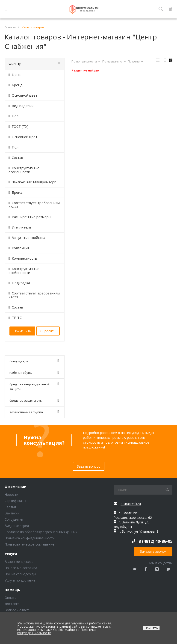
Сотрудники (14, 519)
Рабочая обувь (34, 372)
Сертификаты (15, 501)
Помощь (12, 590)
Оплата (10, 598)
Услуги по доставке (20, 580)
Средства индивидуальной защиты (34, 386)
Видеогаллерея (17, 526)
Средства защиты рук (34, 400)
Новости (11, 494)
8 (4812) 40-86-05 (155, 541)
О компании (15, 487)
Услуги (11, 554)
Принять (151, 628)
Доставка (12, 604)
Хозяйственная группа (34, 412)
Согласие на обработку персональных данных (41, 532)
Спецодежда (34, 361)
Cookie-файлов (65, 630)
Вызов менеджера (19, 562)
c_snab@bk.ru (131, 504)
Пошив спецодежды (20, 574)
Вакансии (12, 513)
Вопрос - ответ (17, 610)
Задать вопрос (89, 466)
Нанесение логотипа (21, 568)
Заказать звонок (153, 551)
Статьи (10, 507)
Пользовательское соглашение (29, 544)
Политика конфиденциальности (30, 538)
